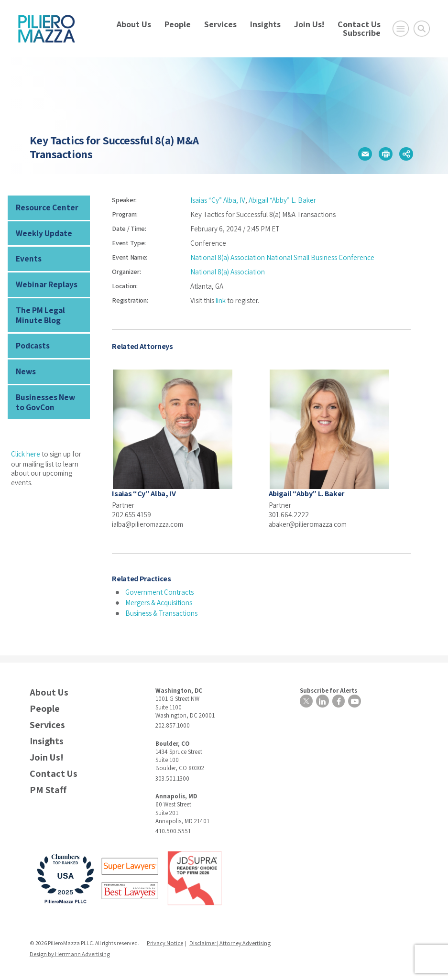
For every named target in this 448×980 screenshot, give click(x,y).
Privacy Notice (164, 942)
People (178, 24)
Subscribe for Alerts (327, 689)
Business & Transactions (161, 613)
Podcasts (32, 341)
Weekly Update (42, 232)
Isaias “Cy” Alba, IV (218, 200)
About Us (134, 24)
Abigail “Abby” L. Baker (282, 200)
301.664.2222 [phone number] (289, 514)
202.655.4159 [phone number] (131, 514)
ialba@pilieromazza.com (148, 524)
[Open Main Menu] (401, 29)
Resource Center (45, 207)
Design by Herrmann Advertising (69, 953)
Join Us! (309, 24)
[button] (365, 154)
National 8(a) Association (228, 272)
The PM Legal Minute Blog (39, 312)
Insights (265, 24)
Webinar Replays (44, 282)
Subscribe (362, 33)
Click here (26, 447)
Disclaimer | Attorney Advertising (228, 942)
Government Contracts (159, 592)
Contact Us (359, 24)
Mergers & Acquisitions (159, 602)
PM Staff (48, 789)
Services (220, 24)
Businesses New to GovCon (49, 396)
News (25, 366)
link (221, 300)
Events (27, 257)
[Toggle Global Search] (422, 29)
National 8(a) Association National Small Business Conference (282, 257)
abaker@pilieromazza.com (309, 524)
